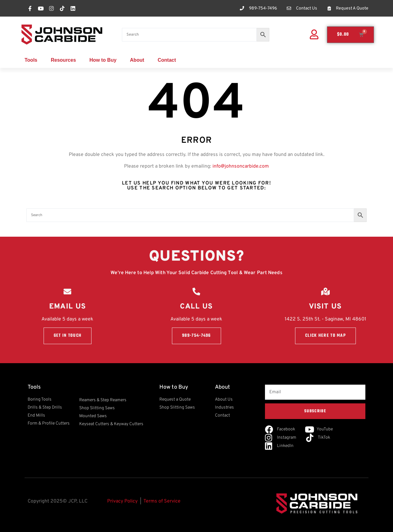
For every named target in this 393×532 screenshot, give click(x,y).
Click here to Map (325, 336)
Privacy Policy (122, 501)
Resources (63, 60)
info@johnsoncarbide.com (241, 166)
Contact (167, 60)
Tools (31, 60)
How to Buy (103, 60)
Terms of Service (162, 501)
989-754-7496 (196, 336)
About (137, 60)
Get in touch (68, 336)
